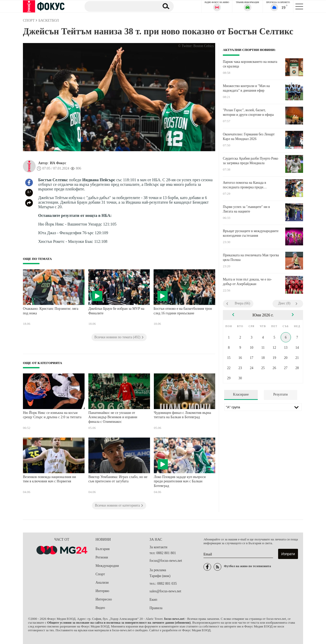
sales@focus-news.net (165, 591)
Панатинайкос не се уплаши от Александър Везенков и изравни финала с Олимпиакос (113, 417)
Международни (107, 566)
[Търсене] (119, 6)
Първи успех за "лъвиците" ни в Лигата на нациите (246, 209)
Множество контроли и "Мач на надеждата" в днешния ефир (246, 88)
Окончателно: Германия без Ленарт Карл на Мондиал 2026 (249, 137)
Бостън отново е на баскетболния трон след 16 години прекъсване (183, 311)
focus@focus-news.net (166, 561)
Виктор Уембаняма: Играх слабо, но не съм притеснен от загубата (118, 479)
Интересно (104, 599)
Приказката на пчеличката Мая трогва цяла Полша (251, 257)
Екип (153, 600)
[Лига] (263, 407)
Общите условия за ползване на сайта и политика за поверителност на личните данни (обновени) (119, 623)
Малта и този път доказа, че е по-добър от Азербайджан (247, 282)
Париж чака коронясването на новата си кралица (250, 64)
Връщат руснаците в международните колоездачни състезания (251, 233)
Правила (156, 608)
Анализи (102, 583)
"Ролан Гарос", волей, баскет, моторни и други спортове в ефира (248, 112)
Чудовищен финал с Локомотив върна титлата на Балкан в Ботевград (182, 415)
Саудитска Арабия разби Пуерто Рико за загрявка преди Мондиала (250, 161)
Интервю (102, 591)
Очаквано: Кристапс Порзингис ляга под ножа (51, 311)
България (103, 549)
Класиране (241, 394)
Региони (102, 557)
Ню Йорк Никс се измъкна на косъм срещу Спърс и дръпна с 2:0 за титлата (52, 415)
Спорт (100, 574)
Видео (100, 608)
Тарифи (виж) (160, 576)
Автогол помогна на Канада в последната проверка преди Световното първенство (244, 185)
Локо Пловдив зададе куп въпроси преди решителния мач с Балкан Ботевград (180, 481)
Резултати (281, 394)
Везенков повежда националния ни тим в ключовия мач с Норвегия (49, 479)
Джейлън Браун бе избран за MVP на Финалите (116, 311)
